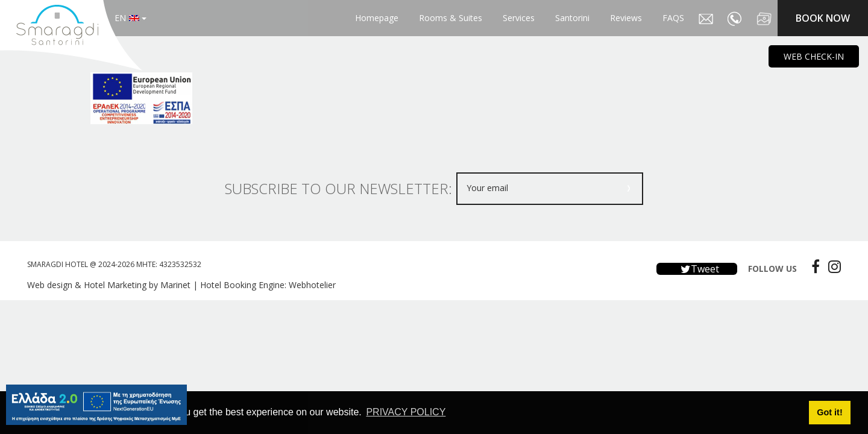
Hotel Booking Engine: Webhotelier (268, 285)
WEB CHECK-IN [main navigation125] (814, 56)
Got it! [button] (829, 412)
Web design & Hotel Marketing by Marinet (109, 285)
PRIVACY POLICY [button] (406, 412)
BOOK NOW (823, 18)
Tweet (697, 269)
